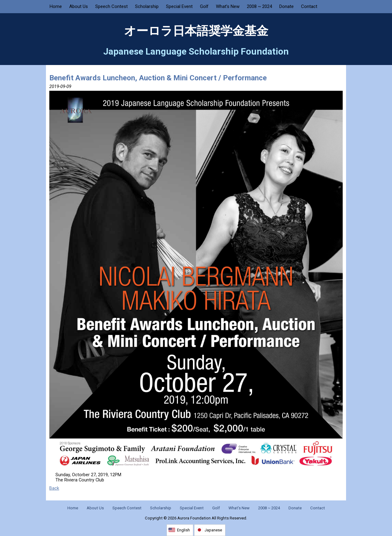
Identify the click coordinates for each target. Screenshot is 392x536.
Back (54, 488)
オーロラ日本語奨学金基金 (196, 31)
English (183, 530)
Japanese (213, 530)
